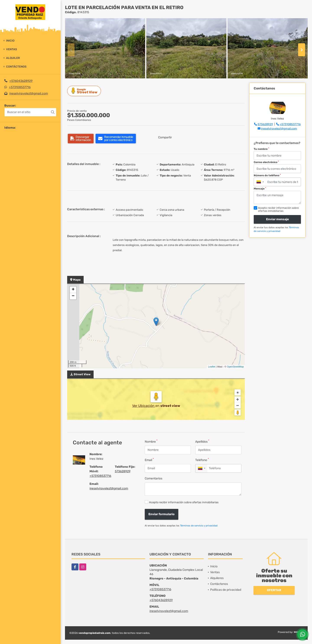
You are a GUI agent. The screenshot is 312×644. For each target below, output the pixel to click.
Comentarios (154, 478)
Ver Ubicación (144, 406)
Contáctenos (16, 67)
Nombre (151, 441)
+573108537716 (20, 87)
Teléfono (202, 460)
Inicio (10, 41)
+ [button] (73, 290)
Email (149, 460)
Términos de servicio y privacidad (199, 526)
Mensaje (260, 189)
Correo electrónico (266, 162)
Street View (85, 91)
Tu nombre (261, 149)
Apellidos (202, 441)
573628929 (123, 471)
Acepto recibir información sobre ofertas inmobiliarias (184, 502)
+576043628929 (21, 81)
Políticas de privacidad (226, 590)
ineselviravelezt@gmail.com (29, 93)
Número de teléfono (267, 175)
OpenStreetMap (235, 367)
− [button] (73, 296)
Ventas (11, 49)
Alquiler (13, 58)
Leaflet (212, 367)
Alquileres (217, 578)
